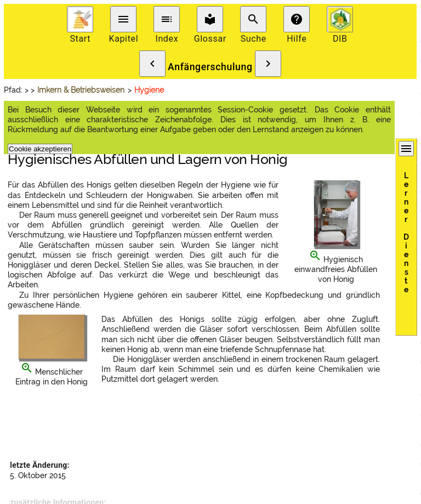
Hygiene (149, 90)
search (253, 19)
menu (123, 19)
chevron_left (152, 64)
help (297, 19)
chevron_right (268, 64)
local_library (210, 19)
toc (167, 19)
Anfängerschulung (210, 67)
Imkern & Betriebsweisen (81, 90)
